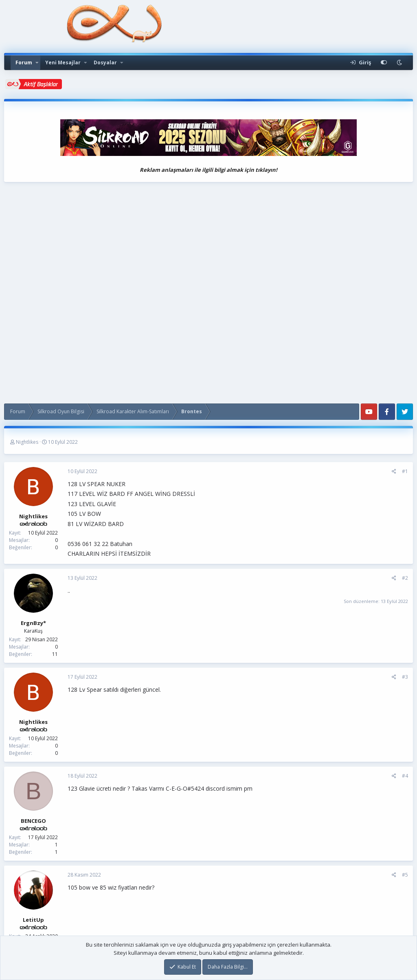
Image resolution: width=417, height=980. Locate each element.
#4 (405, 776)
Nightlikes (27, 442)
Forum (24, 62)
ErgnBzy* (33, 623)
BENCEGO (33, 821)
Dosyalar (105, 62)
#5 (405, 875)
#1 (405, 471)
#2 (405, 578)
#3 (405, 677)
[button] (37, 63)
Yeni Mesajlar (63, 62)
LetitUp (33, 920)
